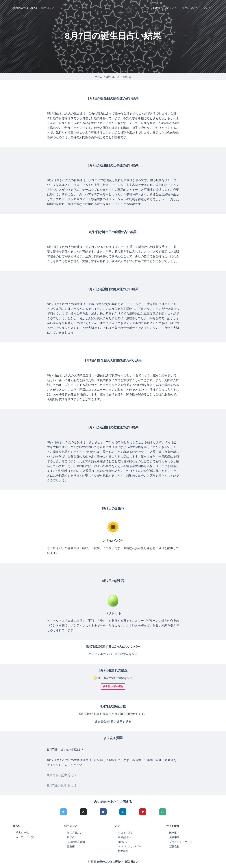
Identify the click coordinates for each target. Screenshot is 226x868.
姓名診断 (123, 851)
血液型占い (125, 837)
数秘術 (71, 846)
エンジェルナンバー (130, 846)
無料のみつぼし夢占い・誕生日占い (34, 8)
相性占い (123, 842)
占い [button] (205, 8)
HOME (157, 8)
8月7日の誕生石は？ (62, 786)
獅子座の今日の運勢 (113, 686)
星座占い (72, 837)
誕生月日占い (75, 833)
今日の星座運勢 (76, 842)
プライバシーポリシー (182, 842)
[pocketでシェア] (143, 812)
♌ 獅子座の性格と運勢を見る (113, 678)
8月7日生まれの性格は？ (65, 750)
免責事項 (174, 837)
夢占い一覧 (22, 833)
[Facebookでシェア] (103, 812)
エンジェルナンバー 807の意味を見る (113, 654)
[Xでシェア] (83, 812)
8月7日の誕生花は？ (62, 775)
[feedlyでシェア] (163, 812)
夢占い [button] (170, 8)
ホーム (99, 77)
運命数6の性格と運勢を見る (113, 722)
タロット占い (126, 833)
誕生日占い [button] (188, 8)
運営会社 (174, 846)
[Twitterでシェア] (63, 812)
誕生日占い (113, 77)
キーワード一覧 (25, 837)
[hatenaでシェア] (123, 812)
